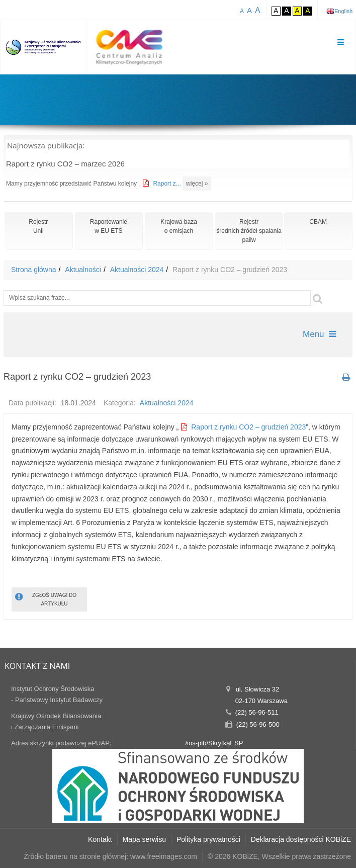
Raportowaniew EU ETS (109, 226)
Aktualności (83, 270)
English (343, 11)
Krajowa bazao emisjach (179, 226)
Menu (320, 334)
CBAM (318, 222)
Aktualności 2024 (137, 270)
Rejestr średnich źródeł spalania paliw (249, 231)
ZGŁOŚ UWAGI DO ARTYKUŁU (46, 599)
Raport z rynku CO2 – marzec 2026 (65, 164)
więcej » (197, 184)
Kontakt (100, 839)
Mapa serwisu (144, 839)
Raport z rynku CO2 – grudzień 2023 (248, 427)
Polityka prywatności (208, 839)
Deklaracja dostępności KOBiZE (301, 839)
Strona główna (34, 270)
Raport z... (168, 184)
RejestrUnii (38, 226)
